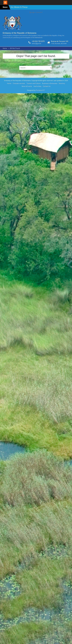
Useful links (37, 86)
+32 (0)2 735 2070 (38, 41)
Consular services (19, 83)
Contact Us (47, 86)
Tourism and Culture (34, 83)
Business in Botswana (50, 83)
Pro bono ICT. (40, 90)
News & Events (27, 86)
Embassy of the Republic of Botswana (20, 33)
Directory (62, 83)
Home (9, 83)
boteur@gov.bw (36, 44)
